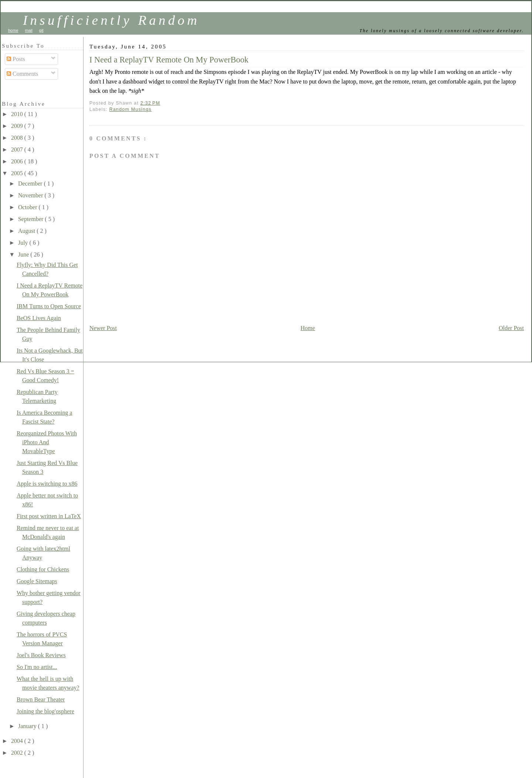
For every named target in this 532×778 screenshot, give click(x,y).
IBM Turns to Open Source (49, 306)
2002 (18, 753)
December (31, 184)
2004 (18, 741)
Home (308, 328)
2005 (18, 173)
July (24, 243)
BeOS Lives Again (39, 318)
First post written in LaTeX (49, 516)
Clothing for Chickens (43, 569)
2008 (18, 138)
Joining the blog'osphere (45, 711)
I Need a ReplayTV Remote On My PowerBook (169, 60)
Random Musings (131, 109)
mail (29, 30)
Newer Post (103, 328)
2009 (18, 126)
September (31, 219)
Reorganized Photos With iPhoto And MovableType (47, 442)
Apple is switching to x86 (47, 484)
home (13, 30)
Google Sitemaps (37, 581)
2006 (18, 161)
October (28, 207)
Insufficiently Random (111, 20)
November (31, 195)
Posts (16, 59)
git (41, 30)
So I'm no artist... (37, 667)
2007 (18, 150)
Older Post (511, 328)
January (28, 726)
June (24, 254)
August (27, 231)
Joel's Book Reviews (41, 655)
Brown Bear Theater (41, 699)
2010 (18, 114)
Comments (22, 74)
